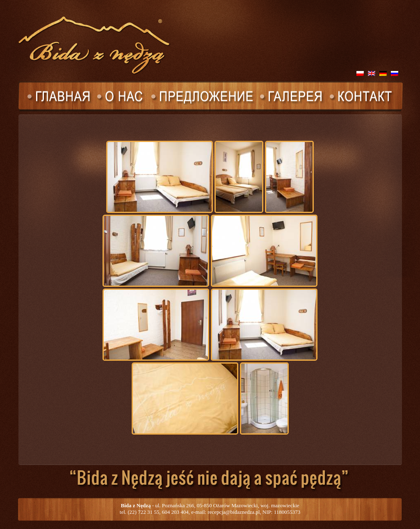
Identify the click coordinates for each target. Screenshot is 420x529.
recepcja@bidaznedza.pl (234, 512)
